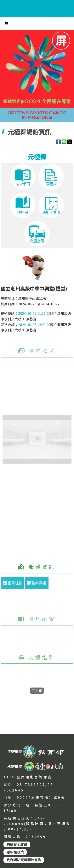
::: (1, 746)
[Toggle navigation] (7, 24)
